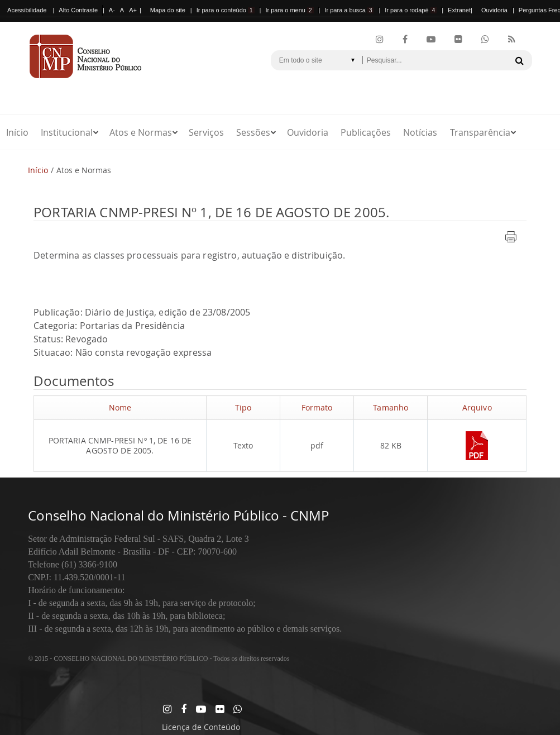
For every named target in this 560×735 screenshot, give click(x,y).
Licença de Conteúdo (201, 727)
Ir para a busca (349, 10)
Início (17, 132)
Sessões (253, 132)
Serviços (206, 132)
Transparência (480, 132)
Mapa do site (168, 10)
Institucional (67, 132)
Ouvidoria (494, 10)
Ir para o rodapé (411, 10)
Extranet (459, 10)
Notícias (420, 132)
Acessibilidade (27, 10)
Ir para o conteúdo (226, 10)
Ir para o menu (289, 10)
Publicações (366, 132)
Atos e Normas (141, 132)
